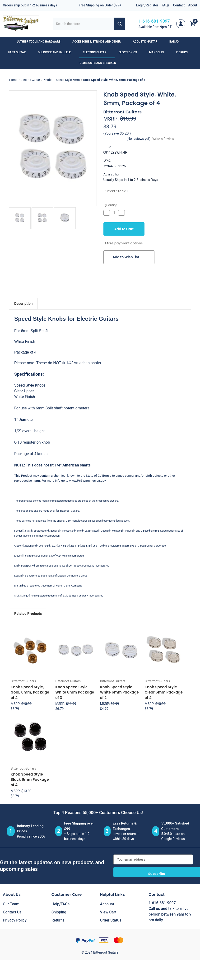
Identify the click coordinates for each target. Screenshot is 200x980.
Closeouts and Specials (100, 63)
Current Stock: (116, 191)
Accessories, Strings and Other (99, 42)
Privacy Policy (15, 920)
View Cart (108, 912)
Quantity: (110, 205)
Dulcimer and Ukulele (56, 52)
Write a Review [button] (163, 139)
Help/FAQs (61, 904)
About (193, 5)
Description (23, 304)
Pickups (184, 52)
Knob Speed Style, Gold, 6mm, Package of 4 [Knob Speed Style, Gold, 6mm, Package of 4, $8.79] (30, 692)
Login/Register (147, 5)
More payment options (124, 243)
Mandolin (159, 52)
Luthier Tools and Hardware (41, 42)
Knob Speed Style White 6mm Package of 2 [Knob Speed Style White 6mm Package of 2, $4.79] (120, 692)
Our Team (11, 904)
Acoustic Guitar (147, 42)
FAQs (166, 5)
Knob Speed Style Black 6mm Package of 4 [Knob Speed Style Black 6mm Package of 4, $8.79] (30, 780)
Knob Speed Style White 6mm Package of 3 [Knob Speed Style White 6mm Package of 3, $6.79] (75, 692)
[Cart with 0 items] (193, 24)
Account (107, 904)
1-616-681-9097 (154, 21)
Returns (58, 920)
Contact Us (12, 912)
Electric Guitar (97, 52)
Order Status (111, 920)
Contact (179, 5)
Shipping (59, 912)
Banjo (176, 42)
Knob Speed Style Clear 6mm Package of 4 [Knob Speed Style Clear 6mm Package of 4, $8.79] (164, 692)
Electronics (130, 52)
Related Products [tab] (28, 614)
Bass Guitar (19, 52)
